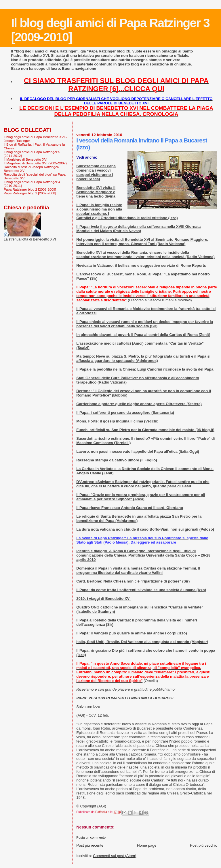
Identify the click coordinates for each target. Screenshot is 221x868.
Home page (147, 845)
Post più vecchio (204, 845)
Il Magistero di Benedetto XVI (26, 159)
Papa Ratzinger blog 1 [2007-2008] (30, 193)
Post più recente (90, 845)
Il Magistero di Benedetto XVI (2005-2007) (35, 163)
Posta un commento (91, 837)
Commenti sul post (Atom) (115, 856)
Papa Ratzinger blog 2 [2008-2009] (30, 189)
